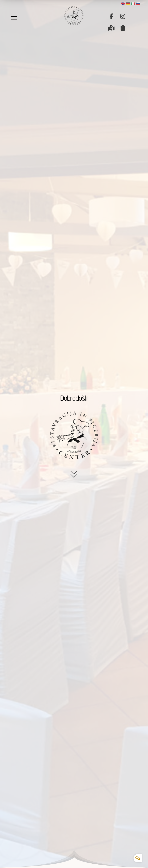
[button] (111, 16)
